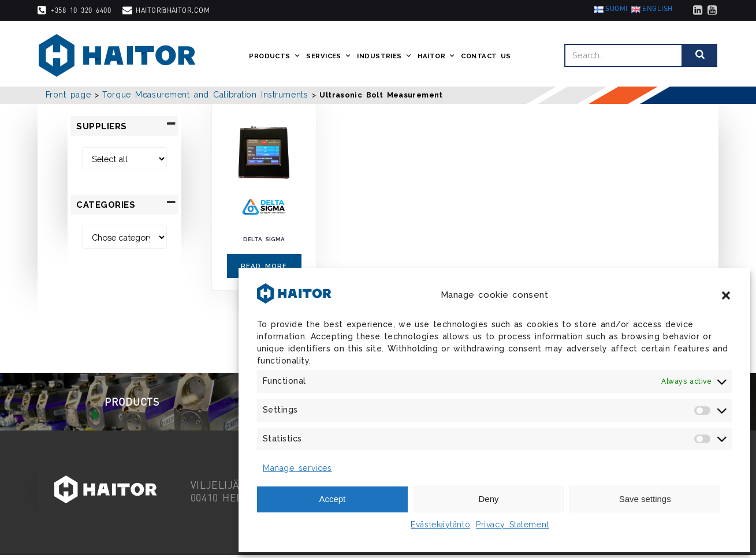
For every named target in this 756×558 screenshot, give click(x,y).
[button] (726, 295)
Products (276, 57)
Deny (488, 499)
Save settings (645, 499)
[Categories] (124, 238)
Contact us (487, 57)
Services (330, 57)
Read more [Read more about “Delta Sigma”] (264, 266)
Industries (386, 57)
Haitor (437, 57)
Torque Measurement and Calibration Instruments (205, 95)
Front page (68, 95)
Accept (332, 499)
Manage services (297, 468)
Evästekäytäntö (440, 525)
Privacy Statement (513, 525)
